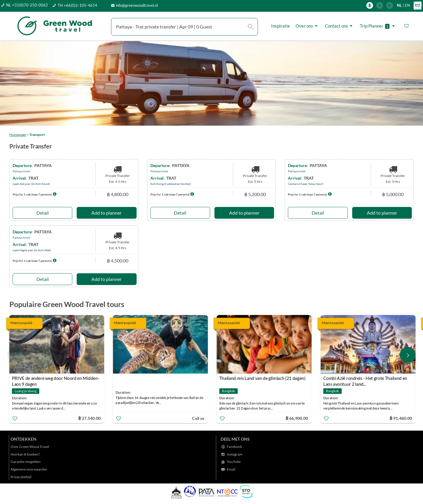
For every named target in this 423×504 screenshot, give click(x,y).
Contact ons (340, 26)
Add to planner (106, 213)
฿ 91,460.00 (402, 418)
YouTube (234, 462)
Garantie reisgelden (26, 462)
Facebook (234, 447)
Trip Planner (378, 26)
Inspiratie (281, 26)
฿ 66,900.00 (298, 418)
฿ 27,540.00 (90, 418)
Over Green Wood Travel (30, 447)
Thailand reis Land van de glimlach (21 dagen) (263, 378)
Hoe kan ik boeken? (25, 454)
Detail (43, 213)
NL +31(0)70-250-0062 (27, 5)
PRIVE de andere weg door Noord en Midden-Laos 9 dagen (57, 379)
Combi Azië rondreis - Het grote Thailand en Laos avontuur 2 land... (366, 379)
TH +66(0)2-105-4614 (77, 5)
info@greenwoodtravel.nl (137, 5)
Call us (199, 418)
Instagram (235, 454)
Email (231, 469)
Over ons (307, 26)
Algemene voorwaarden (29, 469)
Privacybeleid (21, 477)
